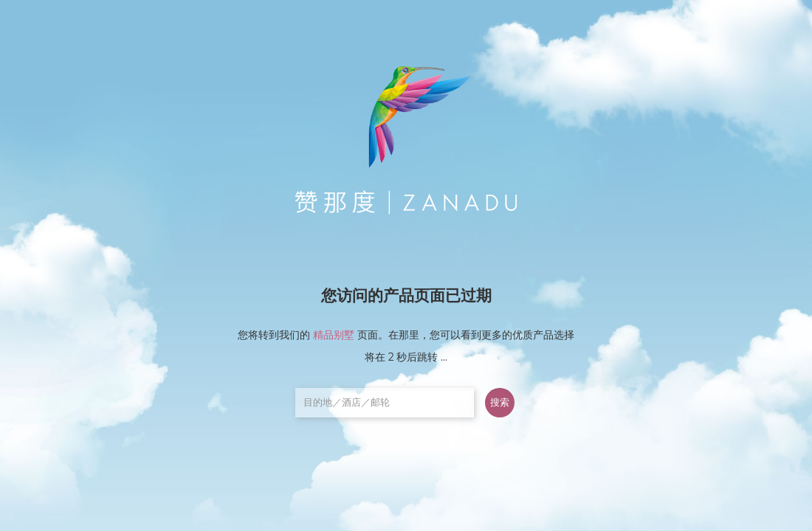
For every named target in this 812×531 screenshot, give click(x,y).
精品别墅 (334, 335)
